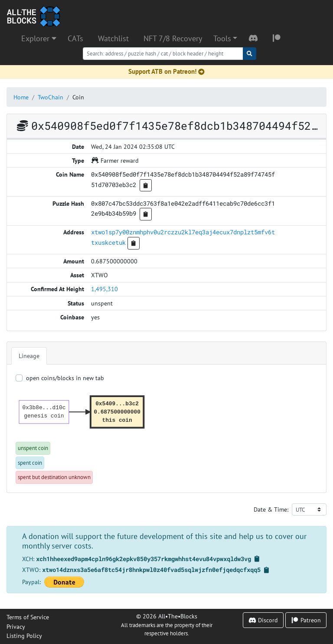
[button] (225, 39)
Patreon (306, 620)
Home (21, 97)
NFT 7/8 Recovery (173, 38)
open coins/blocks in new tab (65, 378)
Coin (78, 97)
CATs (75, 38)
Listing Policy (24, 636)
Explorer (39, 38)
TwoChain (51, 97)
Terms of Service (28, 617)
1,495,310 (104, 289)
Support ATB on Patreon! (166, 71)
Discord (263, 620)
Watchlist (113, 38)
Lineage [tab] (29, 356)
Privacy (16, 626)
